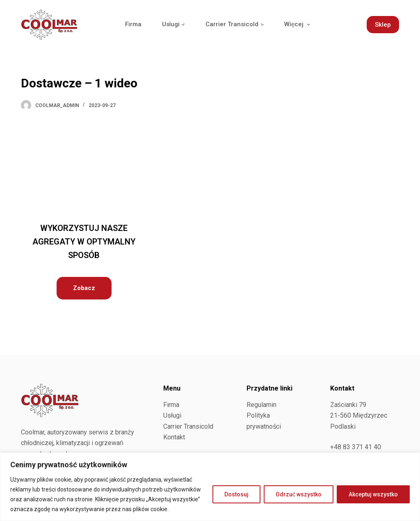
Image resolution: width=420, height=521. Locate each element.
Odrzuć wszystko (299, 494)
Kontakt (174, 437)
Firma (171, 405)
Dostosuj (236, 494)
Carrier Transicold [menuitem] (237, 24)
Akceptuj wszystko (373, 494)
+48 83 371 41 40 (356, 447)
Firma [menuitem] (133, 24)
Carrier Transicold (188, 426)
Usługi (172, 415)
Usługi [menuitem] (175, 24)
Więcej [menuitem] (301, 24)
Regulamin (261, 405)
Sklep (383, 25)
